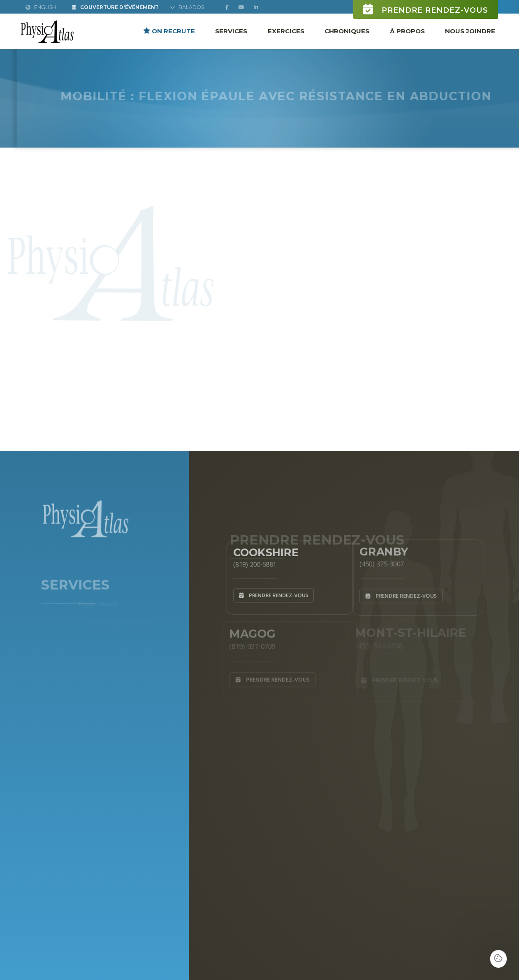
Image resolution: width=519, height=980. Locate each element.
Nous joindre (470, 31)
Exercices (286, 31)
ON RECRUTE (169, 31)
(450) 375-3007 (378, 563)
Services (231, 31)
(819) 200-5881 (251, 563)
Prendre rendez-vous (426, 10)
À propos (407, 31)
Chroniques (347, 31)
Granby (381, 549)
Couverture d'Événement (115, 8)
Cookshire (263, 550)
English (41, 8)
